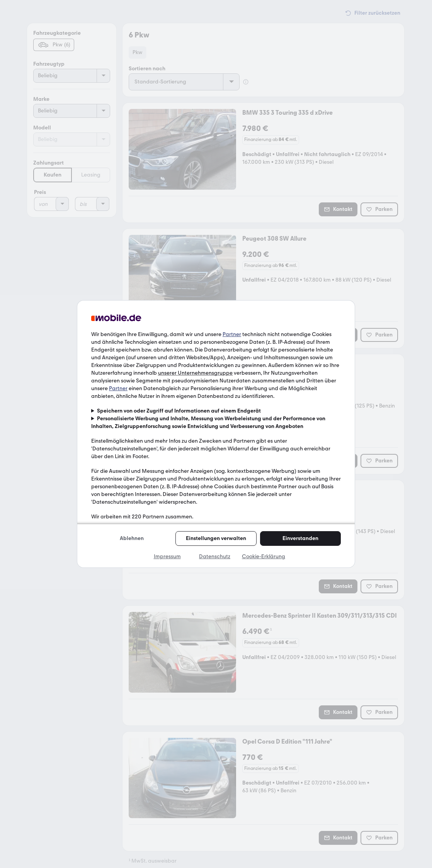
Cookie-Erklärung (264, 556)
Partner (232, 334)
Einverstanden (300, 538)
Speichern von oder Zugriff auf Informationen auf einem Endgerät (179, 411)
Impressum (167, 556)
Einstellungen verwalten (216, 538)
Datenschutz (215, 556)
